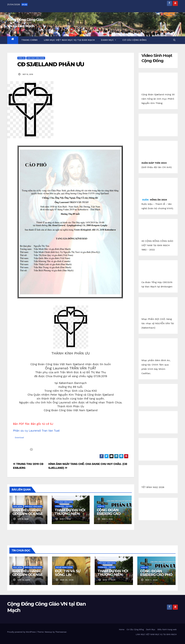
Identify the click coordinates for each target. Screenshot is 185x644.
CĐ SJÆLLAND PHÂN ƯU (51, 64)
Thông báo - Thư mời (64, 506)
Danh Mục (109, 40)
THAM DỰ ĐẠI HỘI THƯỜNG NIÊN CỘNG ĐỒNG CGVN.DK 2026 (70, 515)
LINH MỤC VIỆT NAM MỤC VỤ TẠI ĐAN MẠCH (69, 40)
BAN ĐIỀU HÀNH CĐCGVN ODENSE (27, 512)
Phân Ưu (21, 58)
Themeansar (61, 632)
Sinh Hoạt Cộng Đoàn (36, 58)
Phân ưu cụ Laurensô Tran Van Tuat (36, 431)
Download (19, 438)
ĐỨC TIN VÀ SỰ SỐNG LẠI (68, 573)
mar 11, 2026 (109, 580)
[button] (174, 40)
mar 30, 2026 (67, 580)
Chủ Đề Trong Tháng (64, 567)
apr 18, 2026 (24, 580)
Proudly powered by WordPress (22, 632)
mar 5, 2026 (152, 580)
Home (122, 629)
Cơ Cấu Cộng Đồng (134, 40)
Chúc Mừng (18, 506)
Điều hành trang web (167, 629)
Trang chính (29, 40)
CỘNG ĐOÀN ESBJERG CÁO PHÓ (109, 514)
